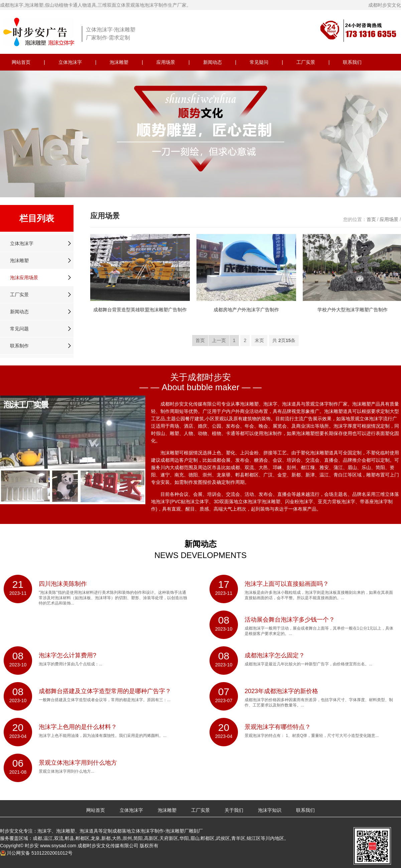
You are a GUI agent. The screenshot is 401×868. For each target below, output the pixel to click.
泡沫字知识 (270, 810)
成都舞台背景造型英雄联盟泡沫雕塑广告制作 (140, 310)
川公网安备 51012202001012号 (40, 853)
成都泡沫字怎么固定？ (275, 655)
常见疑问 (259, 62)
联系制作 (19, 346)
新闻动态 (213, 62)
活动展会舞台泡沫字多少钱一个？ (290, 620)
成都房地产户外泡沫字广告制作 (246, 310)
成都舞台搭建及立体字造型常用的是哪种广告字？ (105, 691)
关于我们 (234, 810)
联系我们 (352, 62)
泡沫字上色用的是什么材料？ (78, 727)
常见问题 (19, 329)
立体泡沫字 (70, 62)
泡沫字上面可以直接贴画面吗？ (287, 584)
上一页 (219, 340)
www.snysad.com (58, 846)
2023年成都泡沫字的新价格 (281, 691)
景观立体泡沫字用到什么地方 (78, 763)
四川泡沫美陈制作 (63, 584)
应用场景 (166, 62)
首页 (371, 219)
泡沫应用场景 (24, 278)
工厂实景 (306, 62)
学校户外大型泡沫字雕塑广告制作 (353, 310)
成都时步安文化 (385, 5)
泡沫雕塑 (119, 62)
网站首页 (21, 62)
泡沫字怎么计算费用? (68, 655)
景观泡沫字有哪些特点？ (278, 727)
